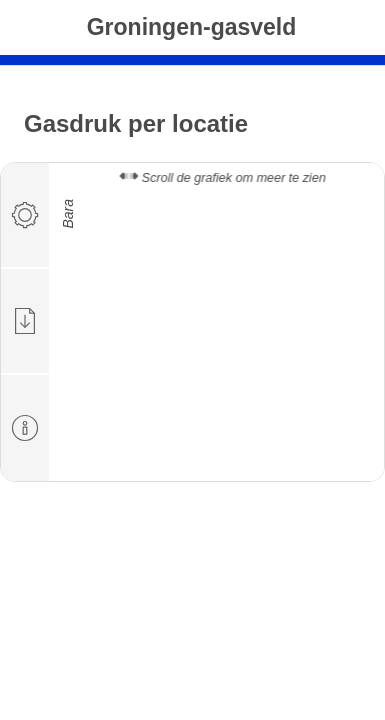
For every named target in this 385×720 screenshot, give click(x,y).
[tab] (26, 216)
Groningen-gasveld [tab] (192, 27)
